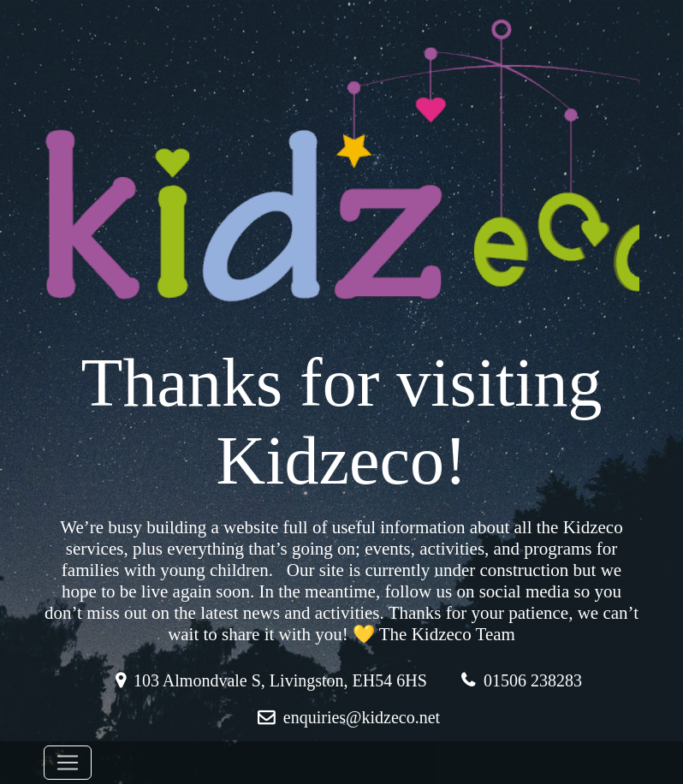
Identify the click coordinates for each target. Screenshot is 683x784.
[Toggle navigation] (68, 763)
